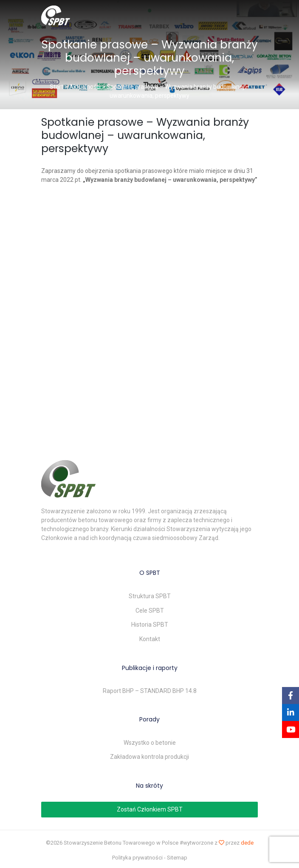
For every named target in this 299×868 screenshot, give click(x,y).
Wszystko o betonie (150, 743)
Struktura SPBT (150, 596)
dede (247, 843)
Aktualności (85, 87)
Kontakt (150, 639)
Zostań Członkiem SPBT (150, 809)
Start (56, 87)
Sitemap (177, 858)
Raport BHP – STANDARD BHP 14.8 (150, 691)
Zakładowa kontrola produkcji (149, 757)
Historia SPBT (150, 625)
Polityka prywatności (137, 858)
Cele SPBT (150, 611)
